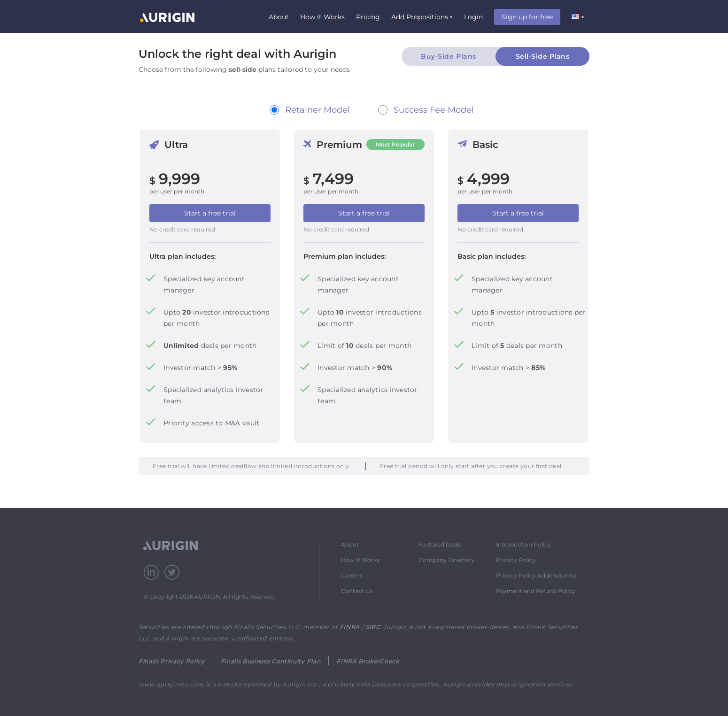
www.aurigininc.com (171, 684)
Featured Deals (440, 544)
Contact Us (357, 591)
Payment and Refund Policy (536, 591)
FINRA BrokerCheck (368, 661)
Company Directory (447, 560)
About (279, 17)
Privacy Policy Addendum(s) (536, 575)
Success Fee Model (434, 110)
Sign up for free (527, 17)
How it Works (322, 17)
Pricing (368, 17)
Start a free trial (210, 213)
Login (473, 17)
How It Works (360, 560)
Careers (352, 575)
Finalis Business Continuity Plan (271, 661)
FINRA (350, 627)
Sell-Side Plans (543, 56)
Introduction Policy (523, 544)
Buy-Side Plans (448, 56)
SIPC (373, 627)
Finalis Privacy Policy (172, 661)
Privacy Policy (516, 560)
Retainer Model (318, 110)
